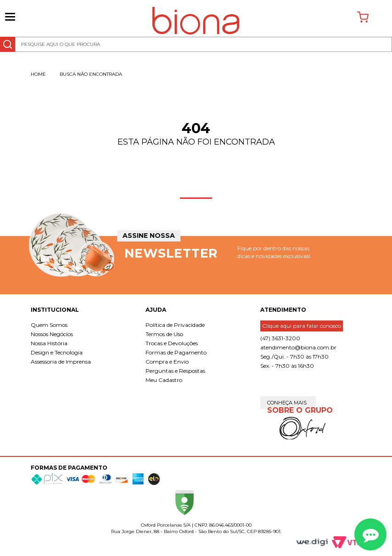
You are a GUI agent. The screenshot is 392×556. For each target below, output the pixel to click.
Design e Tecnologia (57, 352)
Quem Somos (49, 325)
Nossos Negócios (52, 334)
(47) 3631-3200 (280, 338)
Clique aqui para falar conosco (302, 326)
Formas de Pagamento (176, 352)
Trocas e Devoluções (172, 343)
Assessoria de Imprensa (61, 362)
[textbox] (196, 44)
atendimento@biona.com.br (298, 347)
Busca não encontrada (91, 74)
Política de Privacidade (175, 325)
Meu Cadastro (164, 380)
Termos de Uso (164, 334)
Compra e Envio (167, 362)
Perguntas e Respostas (175, 371)
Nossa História (49, 343)
